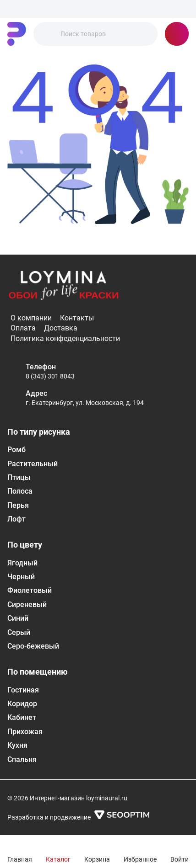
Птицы (19, 477)
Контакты (77, 318)
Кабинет (22, 717)
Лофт (16, 519)
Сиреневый (27, 604)
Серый (19, 632)
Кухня (17, 745)
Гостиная (23, 690)
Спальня (22, 759)
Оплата (23, 328)
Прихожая (25, 732)
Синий (18, 618)
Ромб (16, 450)
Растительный (33, 464)
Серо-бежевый (33, 646)
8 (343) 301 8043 (50, 376)
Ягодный (22, 563)
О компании (31, 318)
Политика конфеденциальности (65, 338)
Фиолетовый (30, 590)
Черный (21, 577)
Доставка (61, 328)
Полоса (20, 491)
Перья (18, 505)
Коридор (22, 704)
